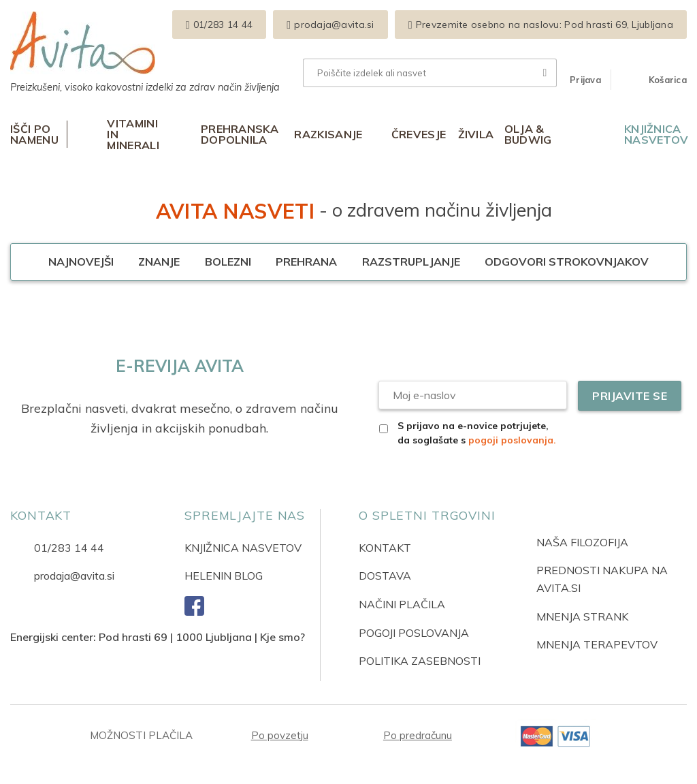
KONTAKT (385, 548)
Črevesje (419, 134)
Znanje (159, 262)
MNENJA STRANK (582, 616)
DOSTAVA (385, 576)
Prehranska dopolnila (240, 134)
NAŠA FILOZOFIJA (582, 542)
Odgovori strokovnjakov (567, 262)
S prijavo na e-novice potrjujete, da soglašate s (477, 433)
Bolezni (228, 262)
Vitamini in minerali (133, 134)
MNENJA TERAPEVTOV (597, 644)
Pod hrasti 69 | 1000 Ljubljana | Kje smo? (202, 637)
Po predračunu (418, 735)
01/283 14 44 (69, 548)
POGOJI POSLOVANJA (414, 633)
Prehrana (306, 262)
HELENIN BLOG (224, 576)
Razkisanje (328, 134)
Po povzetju (280, 735)
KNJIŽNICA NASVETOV (243, 548)
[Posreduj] (546, 73)
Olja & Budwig (528, 134)
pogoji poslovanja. (512, 440)
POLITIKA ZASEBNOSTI (420, 661)
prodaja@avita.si (74, 576)
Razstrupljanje (411, 262)
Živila (476, 134)
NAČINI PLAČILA (402, 604)
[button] (585, 80)
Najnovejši (81, 262)
